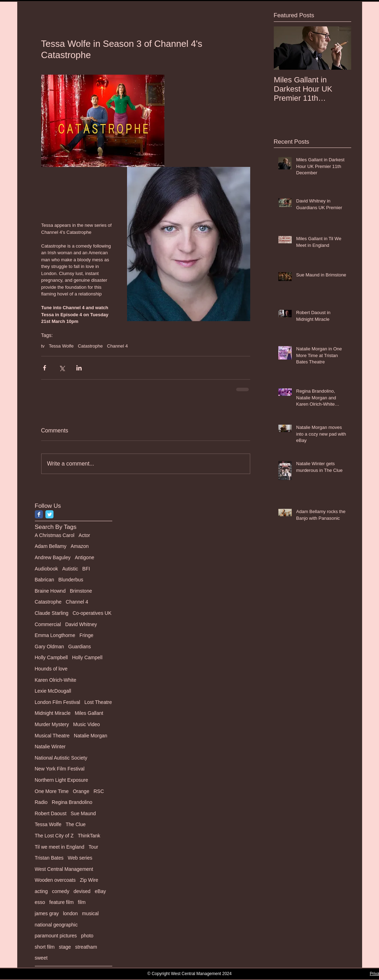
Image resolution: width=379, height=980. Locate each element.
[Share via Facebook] (45, 368)
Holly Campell (87, 657)
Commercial (48, 624)
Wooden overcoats (55, 880)
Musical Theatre (52, 736)
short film (45, 947)
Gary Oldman (49, 647)
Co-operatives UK (92, 613)
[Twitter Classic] (49, 514)
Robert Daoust (51, 813)
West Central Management (64, 869)
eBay (100, 891)
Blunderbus (71, 580)
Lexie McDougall (53, 691)
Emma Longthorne (55, 635)
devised (82, 891)
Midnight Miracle (53, 713)
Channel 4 (117, 346)
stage (65, 947)
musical (90, 913)
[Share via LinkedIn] (79, 368)
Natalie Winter (50, 747)
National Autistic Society (61, 758)
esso (40, 902)
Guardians (80, 647)
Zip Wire (89, 880)
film (82, 902)
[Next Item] (340, 48)
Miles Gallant (89, 713)
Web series (80, 858)
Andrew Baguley (53, 557)
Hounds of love (51, 669)
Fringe (87, 635)
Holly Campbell (51, 657)
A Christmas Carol (55, 535)
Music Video (87, 724)
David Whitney (81, 624)
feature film (61, 902)
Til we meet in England (60, 847)
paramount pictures (56, 936)
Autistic (70, 569)
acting (41, 891)
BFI (86, 569)
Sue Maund (83, 813)
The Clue (76, 824)
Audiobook (46, 569)
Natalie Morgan (91, 736)
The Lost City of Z (54, 836)
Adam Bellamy (51, 546)
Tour (93, 847)
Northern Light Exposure (62, 780)
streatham (86, 947)
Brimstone (81, 591)
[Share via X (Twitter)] (62, 368)
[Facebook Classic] (39, 514)
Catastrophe (90, 346)
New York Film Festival (60, 769)
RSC (99, 791)
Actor (84, 535)
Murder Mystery (52, 724)
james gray (47, 913)
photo (87, 936)
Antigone (84, 557)
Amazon (80, 546)
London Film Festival (58, 702)
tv (43, 346)
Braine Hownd (50, 591)
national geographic (56, 925)
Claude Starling (52, 613)
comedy (61, 891)
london (70, 913)
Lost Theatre (98, 702)
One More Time (52, 791)
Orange (81, 791)
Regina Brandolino (72, 802)
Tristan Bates (49, 858)
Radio (41, 802)
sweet (41, 958)
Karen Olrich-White (56, 680)
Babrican (45, 580)
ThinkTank (89, 836)
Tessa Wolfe (61, 346)
